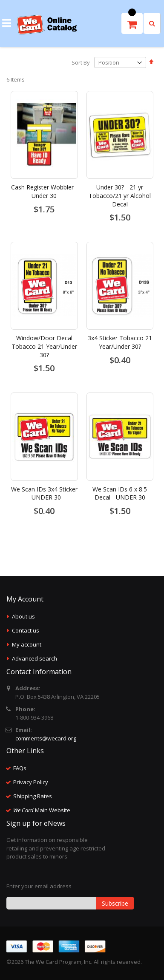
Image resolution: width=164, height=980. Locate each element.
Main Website (42, 810)
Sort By (81, 62)
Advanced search (35, 658)
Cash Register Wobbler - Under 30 (44, 191)
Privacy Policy (31, 782)
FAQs (20, 768)
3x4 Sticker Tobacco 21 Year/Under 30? (120, 342)
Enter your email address (39, 886)
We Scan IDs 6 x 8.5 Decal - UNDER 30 (120, 493)
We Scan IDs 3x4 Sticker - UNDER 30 (44, 493)
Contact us (26, 630)
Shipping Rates (33, 796)
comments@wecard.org (46, 738)
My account (27, 644)
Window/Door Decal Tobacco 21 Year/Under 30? (44, 346)
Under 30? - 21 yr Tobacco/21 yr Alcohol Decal (120, 195)
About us (23, 616)
